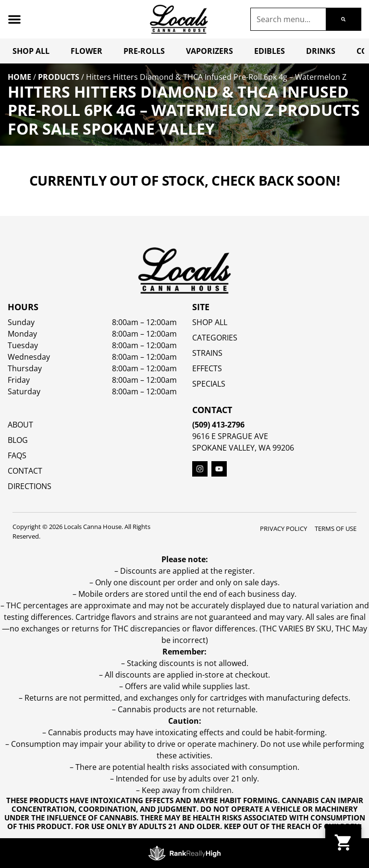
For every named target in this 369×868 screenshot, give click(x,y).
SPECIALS (209, 384)
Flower (86, 51)
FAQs (17, 455)
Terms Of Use (336, 528)
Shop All (31, 51)
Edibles (270, 51)
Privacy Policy (283, 528)
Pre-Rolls (144, 51)
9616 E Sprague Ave (230, 436)
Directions (30, 486)
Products (59, 77)
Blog (18, 440)
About (20, 425)
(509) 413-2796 (218, 425)
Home (19, 77)
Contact (25, 471)
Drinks (321, 51)
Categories (215, 338)
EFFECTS (207, 368)
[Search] (343, 19)
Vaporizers (209, 51)
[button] (14, 19)
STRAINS (207, 353)
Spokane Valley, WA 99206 (243, 448)
